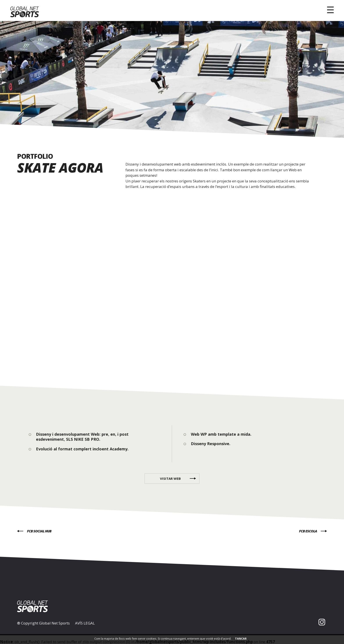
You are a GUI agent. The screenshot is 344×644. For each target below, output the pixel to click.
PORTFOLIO (35, 156)
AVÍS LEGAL (85, 623)
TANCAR (241, 639)
